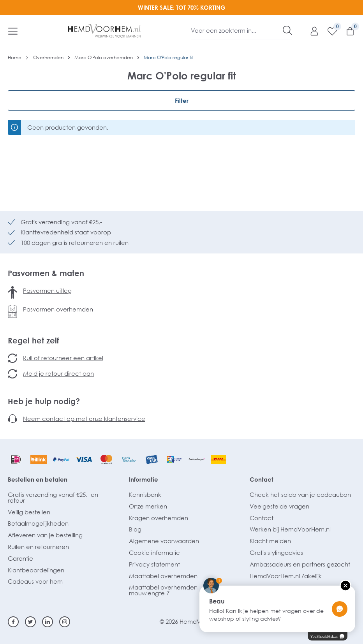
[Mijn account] (310, 31)
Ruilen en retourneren (38, 547)
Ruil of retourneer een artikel (63, 358)
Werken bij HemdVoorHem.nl (290, 529)
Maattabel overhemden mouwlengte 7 (163, 590)
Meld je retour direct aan (58, 373)
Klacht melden (270, 541)
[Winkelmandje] (346, 31)
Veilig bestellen (29, 512)
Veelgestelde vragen (279, 506)
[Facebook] (13, 622)
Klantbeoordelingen (36, 570)
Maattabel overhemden (163, 576)
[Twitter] (30, 622)
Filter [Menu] (182, 100)
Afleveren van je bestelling (45, 535)
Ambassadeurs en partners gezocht (300, 564)
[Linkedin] (48, 622)
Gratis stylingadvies (276, 553)
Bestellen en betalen (38, 479)
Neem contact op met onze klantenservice (84, 419)
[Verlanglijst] (328, 31)
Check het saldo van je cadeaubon (300, 494)
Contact (262, 479)
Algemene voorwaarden (164, 541)
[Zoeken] (287, 30)
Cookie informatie (154, 553)
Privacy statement (154, 564)
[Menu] (13, 31)
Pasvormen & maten (46, 273)
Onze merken (148, 506)
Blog (135, 529)
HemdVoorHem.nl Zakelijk (286, 576)
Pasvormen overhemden (58, 309)
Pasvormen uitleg (47, 290)
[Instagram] (65, 622)
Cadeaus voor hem (35, 581)
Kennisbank (145, 494)
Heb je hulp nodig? (44, 401)
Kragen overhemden (159, 518)
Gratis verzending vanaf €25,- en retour (53, 497)
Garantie (20, 558)
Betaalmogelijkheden (38, 523)
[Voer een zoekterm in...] (237, 30)
